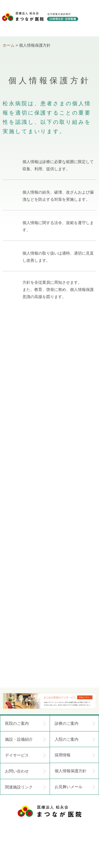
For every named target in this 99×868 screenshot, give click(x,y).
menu (91, 19)
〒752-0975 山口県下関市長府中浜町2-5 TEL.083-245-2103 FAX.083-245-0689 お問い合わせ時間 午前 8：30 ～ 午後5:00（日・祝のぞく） (50, 836)
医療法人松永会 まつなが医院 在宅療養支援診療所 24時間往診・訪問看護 (40, 21)
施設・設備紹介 (25, 739)
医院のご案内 (25, 723)
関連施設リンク (25, 787)
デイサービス (25, 755)
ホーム (9, 45)
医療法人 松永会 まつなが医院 (49, 811)
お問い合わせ (25, 771)
